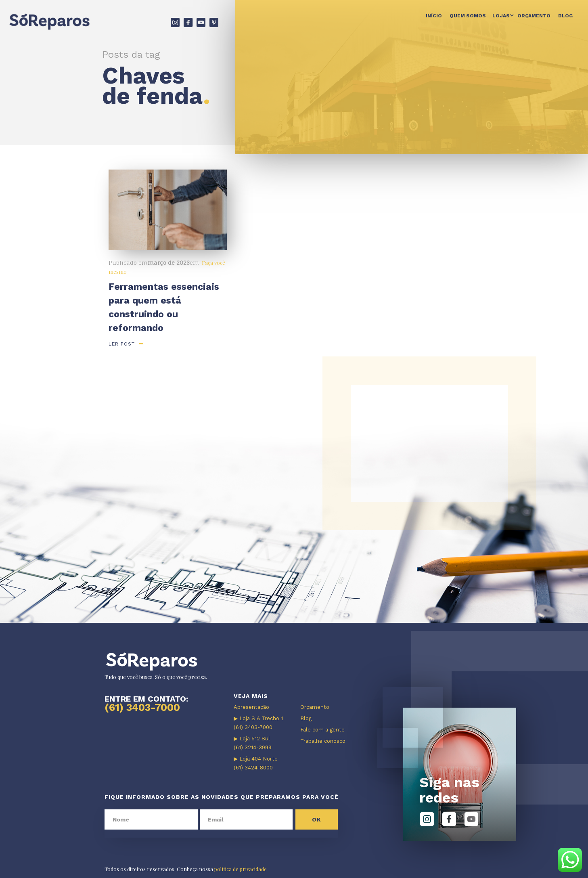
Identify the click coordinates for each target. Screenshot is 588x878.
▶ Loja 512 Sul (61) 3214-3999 (253, 743)
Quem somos (468, 16)
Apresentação (251, 707)
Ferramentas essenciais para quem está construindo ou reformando (164, 307)
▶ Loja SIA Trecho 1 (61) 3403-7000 (258, 723)
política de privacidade (241, 869)
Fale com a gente (322, 730)
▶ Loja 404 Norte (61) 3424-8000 (256, 763)
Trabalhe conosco (323, 741)
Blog (565, 16)
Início (434, 16)
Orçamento (534, 16)
